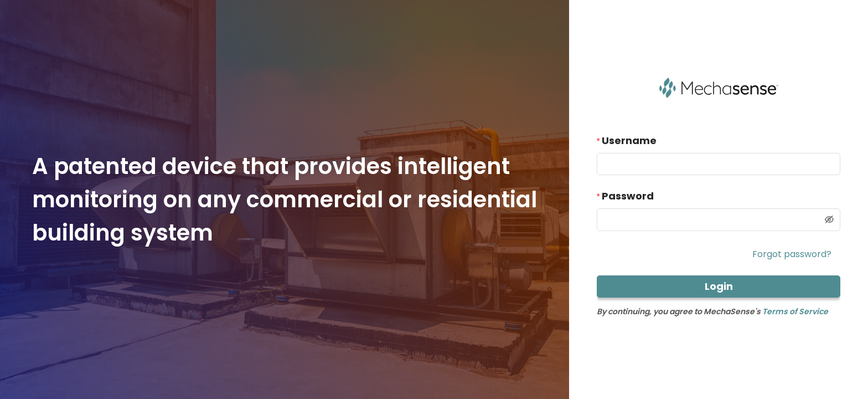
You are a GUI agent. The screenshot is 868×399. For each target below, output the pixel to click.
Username (629, 140)
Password (628, 196)
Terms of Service (795, 311)
